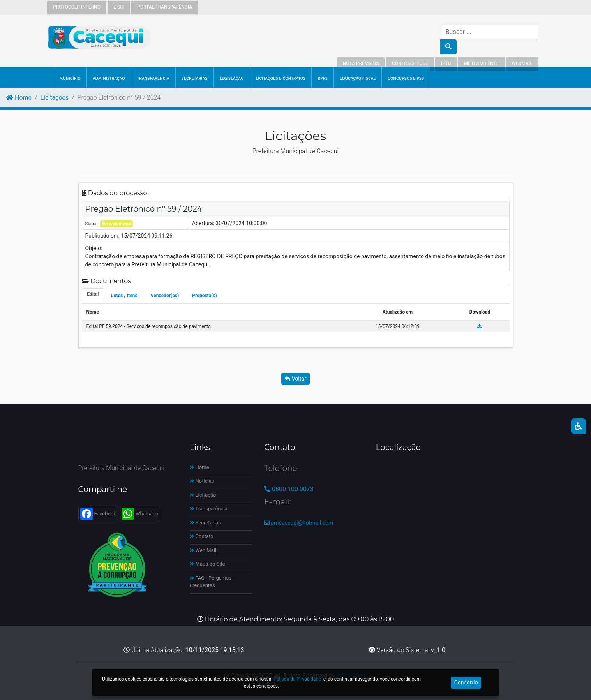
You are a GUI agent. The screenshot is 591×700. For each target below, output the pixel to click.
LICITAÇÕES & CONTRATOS (281, 78)
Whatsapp (140, 514)
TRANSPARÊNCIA (153, 78)
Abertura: (203, 223)
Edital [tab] (93, 294)
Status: (92, 224)
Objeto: (94, 248)
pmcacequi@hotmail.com (299, 523)
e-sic (119, 7)
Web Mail (203, 550)
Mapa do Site (207, 564)
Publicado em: (103, 236)
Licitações (54, 98)
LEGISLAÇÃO (232, 78)
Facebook (98, 514)
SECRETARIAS (195, 78)
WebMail (522, 63)
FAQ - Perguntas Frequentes (211, 582)
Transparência (209, 509)
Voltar (295, 379)
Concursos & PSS (406, 78)
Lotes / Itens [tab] (124, 296)
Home (19, 98)
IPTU (446, 63)
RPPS (323, 78)
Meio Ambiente (482, 63)
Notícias (202, 481)
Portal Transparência (165, 7)
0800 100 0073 (289, 489)
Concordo (466, 682)
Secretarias (205, 523)
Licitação (203, 495)
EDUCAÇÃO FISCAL (358, 78)
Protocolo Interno (77, 7)
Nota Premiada (361, 63)
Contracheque (410, 63)
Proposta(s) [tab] (204, 296)
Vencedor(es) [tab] (165, 296)
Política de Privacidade (297, 679)
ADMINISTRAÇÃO (109, 78)
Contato (202, 536)
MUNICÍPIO (70, 78)
